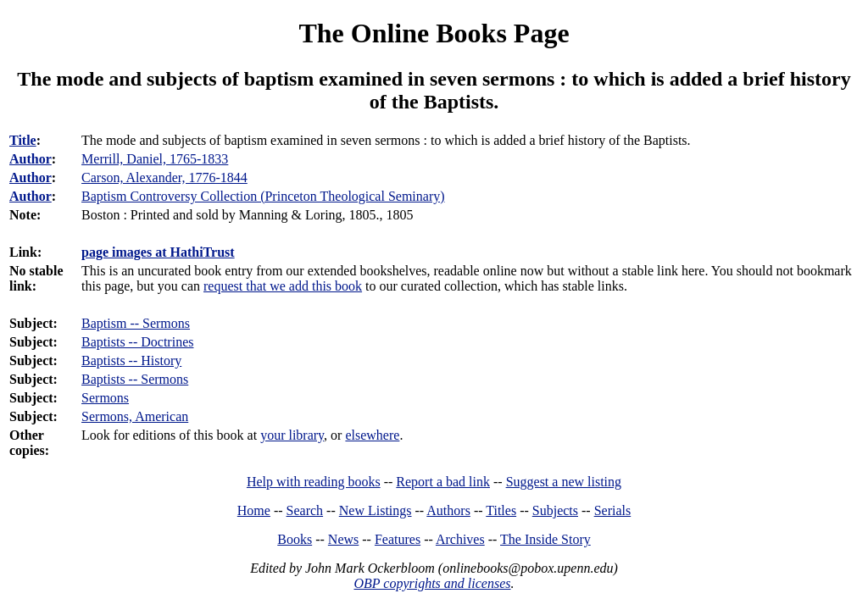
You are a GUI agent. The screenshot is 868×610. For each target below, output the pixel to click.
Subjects (555, 510)
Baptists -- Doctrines (137, 342)
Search (305, 510)
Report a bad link (443, 482)
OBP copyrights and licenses (432, 583)
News (343, 539)
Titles (501, 510)
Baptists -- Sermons (135, 379)
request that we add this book (283, 286)
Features (398, 539)
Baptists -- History (131, 360)
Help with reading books (314, 482)
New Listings (376, 510)
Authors (448, 510)
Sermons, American (135, 416)
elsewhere (372, 435)
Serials (613, 510)
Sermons (105, 398)
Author (31, 159)
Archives (460, 539)
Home (254, 510)
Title (23, 140)
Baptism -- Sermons (136, 323)
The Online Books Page (434, 33)
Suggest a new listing (564, 482)
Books (295, 539)
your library (292, 435)
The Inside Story (545, 539)
